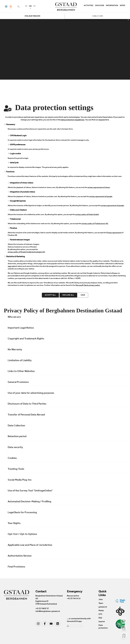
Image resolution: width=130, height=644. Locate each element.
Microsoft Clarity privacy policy (88, 285)
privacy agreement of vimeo (99, 188)
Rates (123, 6)
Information (112, 6)
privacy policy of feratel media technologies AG (26, 252)
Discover (100, 6)
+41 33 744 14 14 (74, 599)
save (83, 295)
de (26, 6)
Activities (89, 6)
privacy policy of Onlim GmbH (87, 215)
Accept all (50, 295)
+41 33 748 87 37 (42, 609)
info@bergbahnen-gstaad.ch (48, 611)
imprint (102, 120)
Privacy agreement (114, 233)
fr (34, 6)
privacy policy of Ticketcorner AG (95, 224)
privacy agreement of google (101, 197)
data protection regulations (73, 120)
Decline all (68, 295)
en (30, 7)
